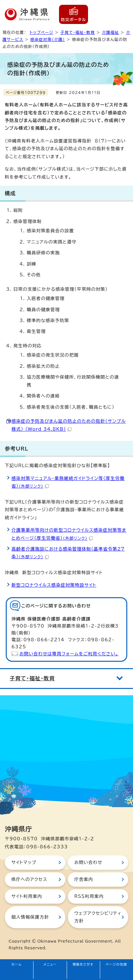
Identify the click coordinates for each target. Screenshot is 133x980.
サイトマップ (24, 862)
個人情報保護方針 (30, 917)
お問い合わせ (88, 862)
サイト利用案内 (27, 896)
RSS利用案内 (89, 896)
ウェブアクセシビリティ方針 (98, 917)
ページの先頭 (116, 964)
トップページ (41, 32)
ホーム (17, 964)
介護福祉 (110, 32)
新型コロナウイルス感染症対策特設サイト (54, 585)
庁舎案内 (84, 879)
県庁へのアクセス (29, 879)
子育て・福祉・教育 (78, 32)
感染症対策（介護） (48, 39)
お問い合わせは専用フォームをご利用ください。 (69, 654)
